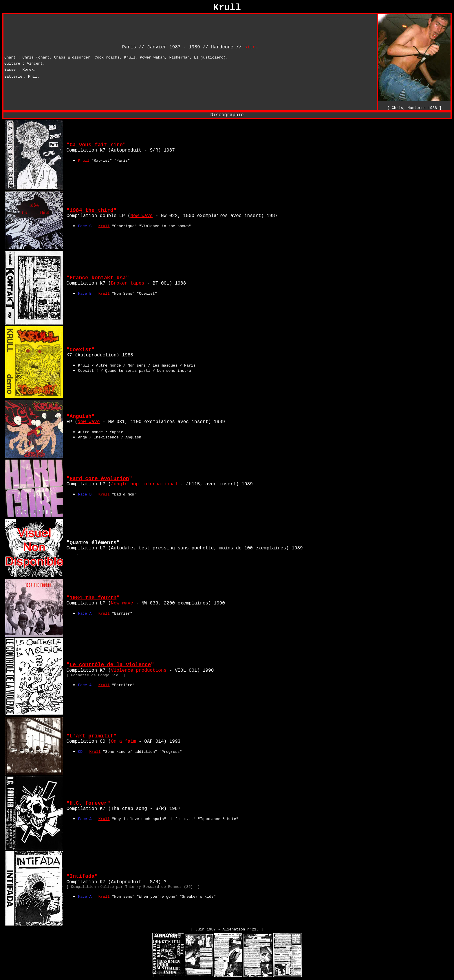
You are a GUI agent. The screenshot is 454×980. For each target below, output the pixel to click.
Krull (84, 161)
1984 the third (91, 210)
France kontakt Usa (98, 278)
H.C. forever (88, 803)
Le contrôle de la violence (110, 665)
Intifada (82, 876)
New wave (141, 216)
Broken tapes (128, 283)
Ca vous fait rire (96, 145)
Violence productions (139, 671)
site (250, 47)
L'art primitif (91, 736)
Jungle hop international (144, 484)
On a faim (123, 742)
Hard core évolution (99, 479)
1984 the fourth (93, 598)
